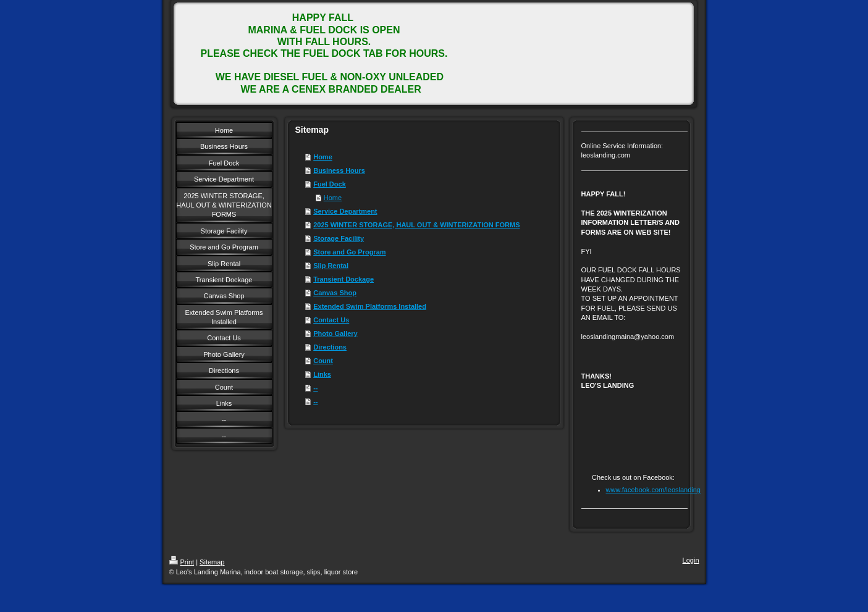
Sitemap (212, 562)
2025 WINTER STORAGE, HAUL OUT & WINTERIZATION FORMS (416, 225)
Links (322, 374)
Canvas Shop (335, 293)
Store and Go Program (349, 252)
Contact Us (331, 320)
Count (323, 361)
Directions (330, 347)
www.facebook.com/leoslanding (653, 490)
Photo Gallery (335, 333)
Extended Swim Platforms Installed (370, 306)
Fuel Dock (330, 184)
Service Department (345, 211)
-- (315, 388)
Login (691, 560)
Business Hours (339, 170)
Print (182, 562)
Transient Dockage (343, 279)
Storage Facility (339, 238)
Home (323, 157)
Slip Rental (331, 266)
